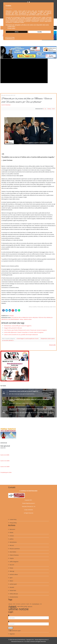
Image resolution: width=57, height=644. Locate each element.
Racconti (12, 565)
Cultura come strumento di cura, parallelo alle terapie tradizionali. (21, 335)
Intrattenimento (14, 597)
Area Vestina (13, 552)
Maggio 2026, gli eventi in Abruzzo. (13, 328)
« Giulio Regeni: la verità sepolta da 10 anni (27, 339)
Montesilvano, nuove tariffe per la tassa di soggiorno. (18, 326)
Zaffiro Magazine (14, 562)
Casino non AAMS (5, 455)
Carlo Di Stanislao (6, 105)
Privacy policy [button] (11, 28)
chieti (14, 604)
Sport (11, 578)
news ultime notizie (22, 606)
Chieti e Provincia (14, 555)
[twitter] (29, 2)
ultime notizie (28, 319)
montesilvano (36, 604)
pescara (30, 606)
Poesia (11, 568)
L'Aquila (11, 558)
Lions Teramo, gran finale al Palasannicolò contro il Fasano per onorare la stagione (25, 330)
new (41, 604)
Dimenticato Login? (15, 631)
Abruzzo (12, 545)
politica (11, 539)
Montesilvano (13, 542)
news (22, 319)
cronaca (12, 536)
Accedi (11, 628)
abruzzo (10, 604)
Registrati (12, 634)
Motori (11, 581)
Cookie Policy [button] (11, 26)
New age (12, 571)
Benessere (12, 529)
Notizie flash (13, 590)
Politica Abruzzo (14, 594)
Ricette (11, 533)
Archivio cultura (14, 574)
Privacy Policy (13, 523)
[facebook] (28, 2)
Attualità (11, 316)
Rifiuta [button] (17, 32)
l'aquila (28, 604)
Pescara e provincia (14, 549)
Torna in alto (52, 345)
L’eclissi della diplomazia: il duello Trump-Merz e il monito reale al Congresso (24, 332)
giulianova (23, 604)
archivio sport (13, 584)
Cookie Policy (13, 519)
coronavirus (18, 604)
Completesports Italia (6, 472)
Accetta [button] (40, 32)
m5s (31, 604)
